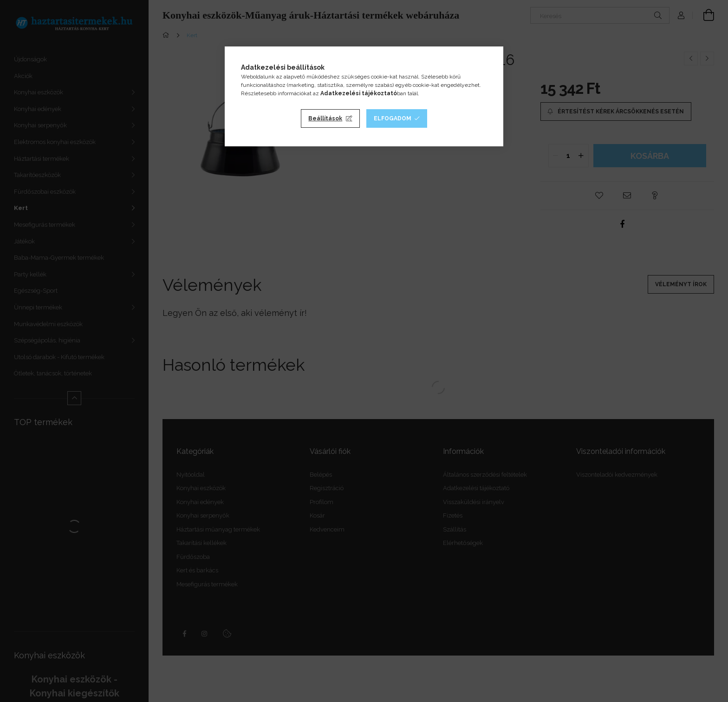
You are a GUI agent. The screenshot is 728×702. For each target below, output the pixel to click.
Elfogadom (393, 118)
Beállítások (325, 118)
